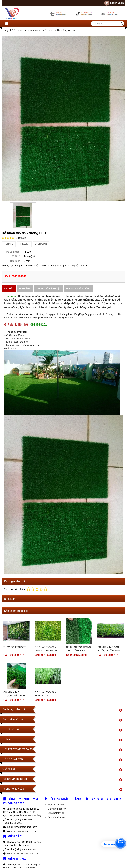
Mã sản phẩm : (14, 252)
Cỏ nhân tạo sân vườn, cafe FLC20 (46, 649)
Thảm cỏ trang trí (15, 647)
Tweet (24, 244)
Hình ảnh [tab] (25, 288)
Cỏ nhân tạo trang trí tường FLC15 (78, 649)
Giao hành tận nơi (57, 809)
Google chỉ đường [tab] (78, 288)
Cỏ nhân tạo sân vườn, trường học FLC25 (110, 650)
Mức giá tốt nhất (56, 805)
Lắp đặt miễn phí (56, 813)
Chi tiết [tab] (9, 288)
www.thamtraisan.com (28, 854)
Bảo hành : (16, 261)
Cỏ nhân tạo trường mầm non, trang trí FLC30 (15, 696)
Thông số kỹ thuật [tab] (48, 288)
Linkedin (41, 244)
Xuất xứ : (17, 256)
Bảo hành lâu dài (56, 817)
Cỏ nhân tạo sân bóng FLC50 (45, 694)
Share (9, 244)
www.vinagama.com (27, 831)
